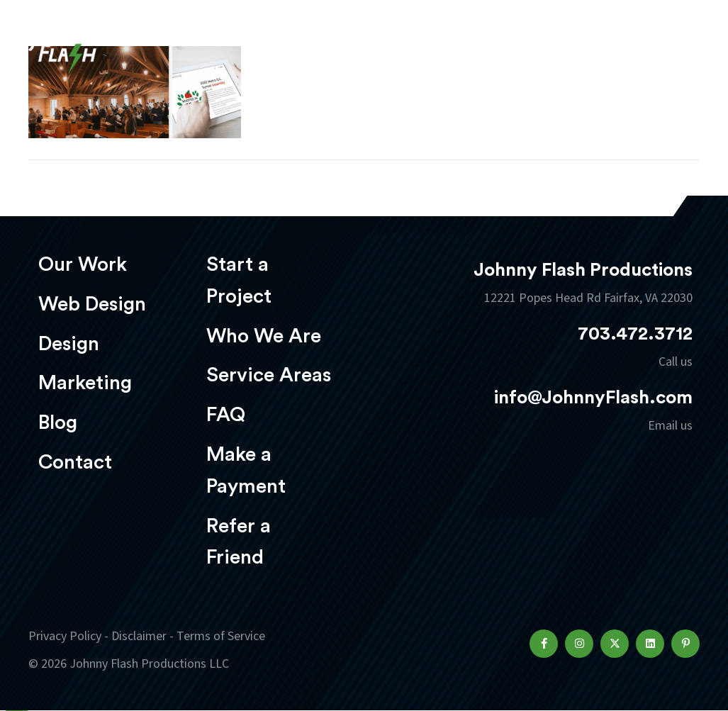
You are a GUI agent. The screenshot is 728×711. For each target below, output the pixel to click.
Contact (75, 462)
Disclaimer (139, 636)
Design (69, 344)
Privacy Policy (65, 636)
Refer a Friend (239, 542)
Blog (58, 422)
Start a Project (239, 280)
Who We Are (264, 336)
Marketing (85, 383)
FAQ (226, 415)
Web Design (92, 304)
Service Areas (269, 375)
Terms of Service (221, 636)
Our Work (83, 264)
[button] (544, 644)
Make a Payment (246, 470)
